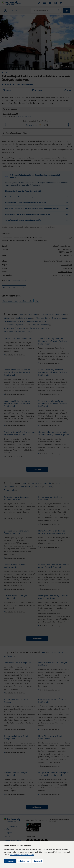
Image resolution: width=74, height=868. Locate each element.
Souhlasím (10, 861)
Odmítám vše (24, 861)
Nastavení (38, 861)
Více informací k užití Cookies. (22, 855)
